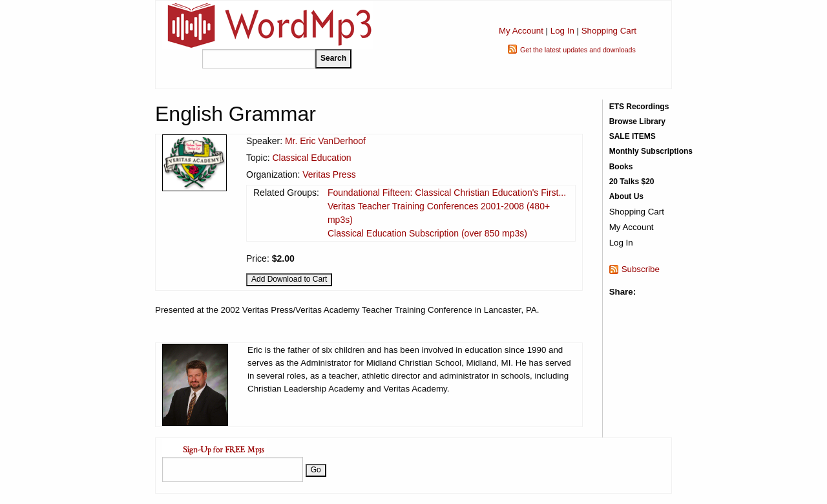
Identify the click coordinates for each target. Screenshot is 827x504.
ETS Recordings (639, 107)
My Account (521, 31)
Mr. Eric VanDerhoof (325, 141)
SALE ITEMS (633, 136)
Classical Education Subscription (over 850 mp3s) (427, 233)
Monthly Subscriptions (651, 151)
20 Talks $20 (632, 182)
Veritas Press (329, 174)
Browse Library (637, 121)
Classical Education (311, 158)
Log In (562, 31)
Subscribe (641, 269)
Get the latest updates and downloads (578, 50)
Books (621, 167)
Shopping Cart (609, 31)
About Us (626, 196)
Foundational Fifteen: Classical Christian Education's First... (447, 193)
